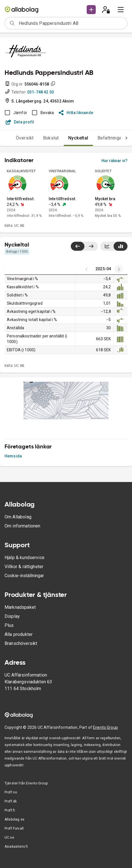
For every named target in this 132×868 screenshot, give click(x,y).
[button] (91, 10)
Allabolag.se (14, 819)
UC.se (9, 838)
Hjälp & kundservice (25, 558)
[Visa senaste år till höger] (91, 246)
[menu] (121, 10)
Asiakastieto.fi (16, 847)
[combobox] (71, 23)
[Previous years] (119, 269)
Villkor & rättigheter (24, 567)
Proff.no (11, 792)
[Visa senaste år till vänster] (78, 246)
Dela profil (20, 122)
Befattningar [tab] (110, 138)
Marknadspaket (20, 607)
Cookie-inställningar (24, 576)
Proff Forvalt (14, 828)
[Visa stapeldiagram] (121, 246)
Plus (9, 625)
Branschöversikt (21, 643)
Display (12, 616)
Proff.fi (10, 810)
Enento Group (105, 727)
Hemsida (13, 456)
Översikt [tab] (25, 138)
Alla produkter (19, 634)
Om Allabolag (18, 517)
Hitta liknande (76, 113)
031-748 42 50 (41, 92)
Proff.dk (11, 801)
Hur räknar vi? (114, 161)
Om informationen (22, 526)
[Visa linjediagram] (107, 246)
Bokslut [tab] (51, 138)
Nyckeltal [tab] (78, 138)
